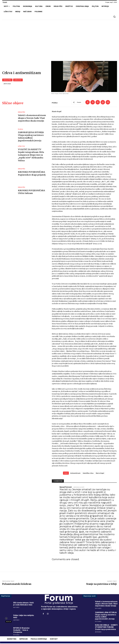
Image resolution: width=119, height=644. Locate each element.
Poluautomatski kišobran (17, 585)
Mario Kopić (100, 474)
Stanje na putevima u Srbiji (102, 585)
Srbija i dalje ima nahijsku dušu (24, 617)
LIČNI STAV (18, 80)
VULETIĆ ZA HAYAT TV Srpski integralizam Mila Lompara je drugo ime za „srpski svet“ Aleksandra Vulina (31, 156)
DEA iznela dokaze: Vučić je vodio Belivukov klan (24, 604)
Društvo (21, 130)
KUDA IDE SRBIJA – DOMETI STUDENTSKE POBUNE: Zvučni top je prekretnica (107, 628)
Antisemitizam (75, 474)
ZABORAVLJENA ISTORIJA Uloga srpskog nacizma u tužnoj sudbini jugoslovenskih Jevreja (106, 616)
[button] (114, 17)
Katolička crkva (88, 474)
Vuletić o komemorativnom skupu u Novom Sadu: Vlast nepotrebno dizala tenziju (32, 119)
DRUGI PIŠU (7, 80)
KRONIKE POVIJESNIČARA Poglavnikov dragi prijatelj (32, 174)
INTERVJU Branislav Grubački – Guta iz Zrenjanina (21, 631)
